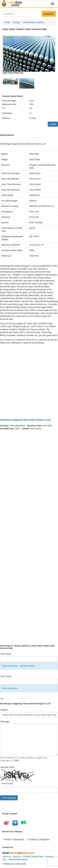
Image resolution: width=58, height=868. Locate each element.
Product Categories (14, 839)
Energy (17, 22)
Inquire (53, 124)
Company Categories (39, 839)
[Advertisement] (28, 381)
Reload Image (7, 783)
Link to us (7, 856)
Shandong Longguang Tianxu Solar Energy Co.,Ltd (25, 420)
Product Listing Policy (33, 856)
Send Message (9, 798)
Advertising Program (18, 859)
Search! (49, 14)
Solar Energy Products (33, 22)
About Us (17, 856)
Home (7, 22)
